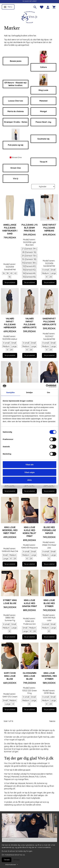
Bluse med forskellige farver (49, 530)
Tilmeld (7, 860)
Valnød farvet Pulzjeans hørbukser (10, 323)
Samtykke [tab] (10, 392)
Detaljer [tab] (29, 392)
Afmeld (16, 860)
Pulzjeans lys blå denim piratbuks (30, 228)
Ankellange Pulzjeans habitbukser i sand (10, 229)
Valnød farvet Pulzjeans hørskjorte (30, 323)
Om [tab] (49, 392)
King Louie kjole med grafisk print (30, 603)
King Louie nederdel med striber (49, 676)
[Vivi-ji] (29, 17)
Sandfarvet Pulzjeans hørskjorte (49, 321)
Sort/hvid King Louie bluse (10, 676)
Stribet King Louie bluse (10, 602)
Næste (52, 721)
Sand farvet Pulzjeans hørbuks (49, 228)
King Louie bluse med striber (49, 603)
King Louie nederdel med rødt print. (10, 530)
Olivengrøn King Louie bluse (29, 676)
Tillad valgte (29, 472)
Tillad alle (29, 465)
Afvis (30, 480)
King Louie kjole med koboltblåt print (29, 532)
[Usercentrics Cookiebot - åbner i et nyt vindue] (46, 386)
